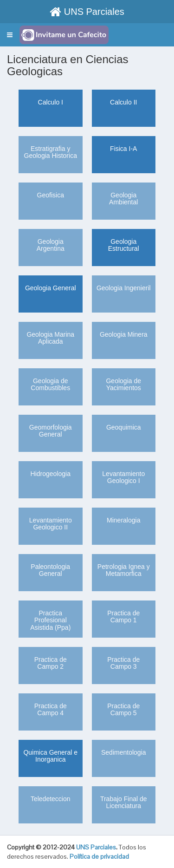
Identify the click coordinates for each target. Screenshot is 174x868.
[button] (10, 35)
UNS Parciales (87, 12)
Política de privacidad (99, 856)
